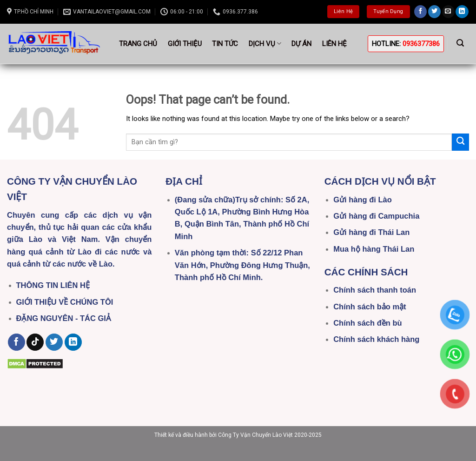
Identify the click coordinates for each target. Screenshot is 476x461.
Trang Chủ (138, 44)
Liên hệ (334, 44)
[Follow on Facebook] (420, 12)
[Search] (460, 43)
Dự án (301, 44)
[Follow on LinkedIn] (462, 12)
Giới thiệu (185, 44)
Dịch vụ (265, 43)
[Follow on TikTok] (35, 342)
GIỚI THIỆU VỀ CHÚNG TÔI (65, 302)
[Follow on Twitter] (434, 12)
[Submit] (460, 142)
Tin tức (225, 44)
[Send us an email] (448, 12)
